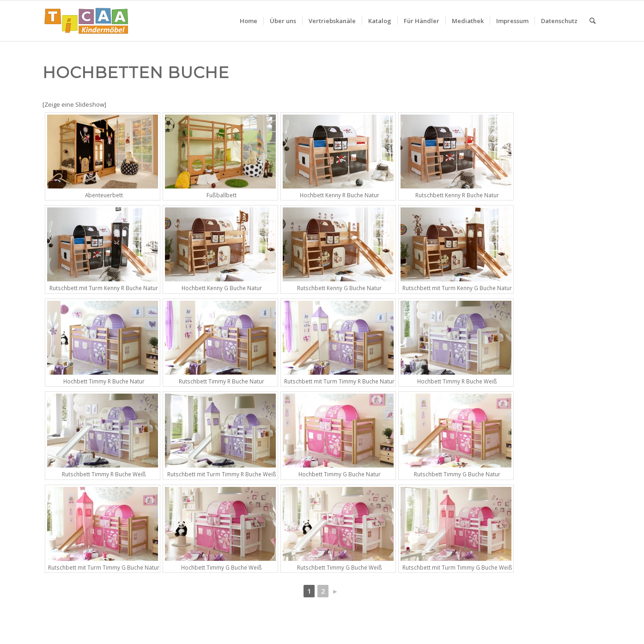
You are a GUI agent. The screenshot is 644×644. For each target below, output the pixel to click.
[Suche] (592, 21)
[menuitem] (249, 21)
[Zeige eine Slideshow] (74, 104)
